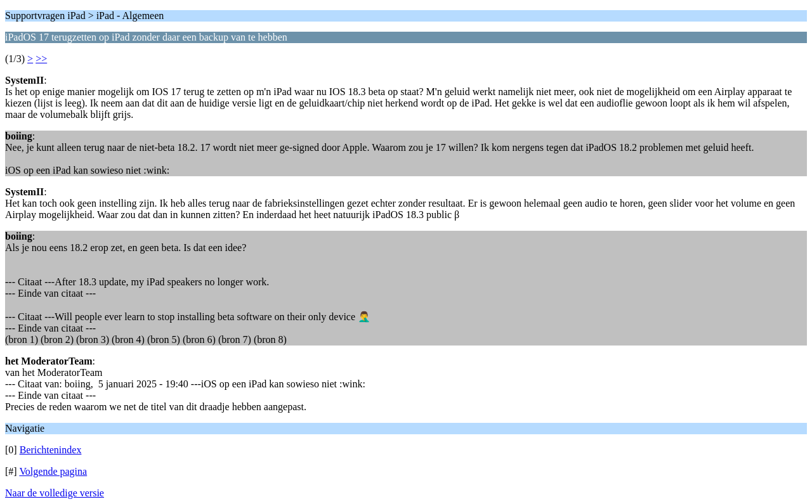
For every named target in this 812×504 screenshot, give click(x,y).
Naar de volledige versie (55, 493)
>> (41, 59)
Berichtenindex (51, 450)
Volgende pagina (53, 471)
